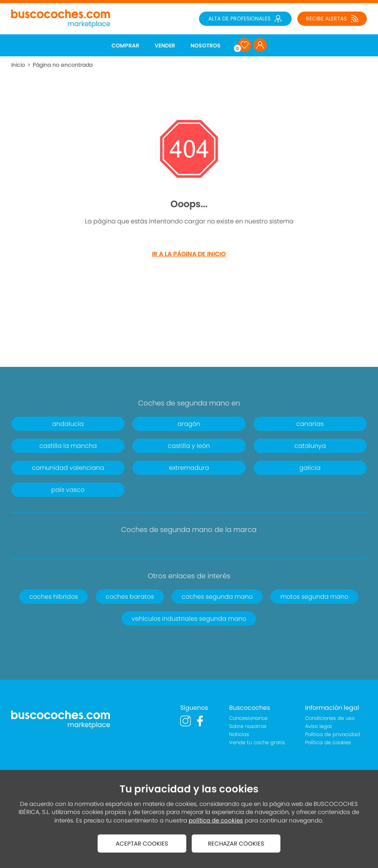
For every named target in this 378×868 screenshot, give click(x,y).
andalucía (68, 424)
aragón (189, 424)
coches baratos (130, 597)
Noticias (239, 734)
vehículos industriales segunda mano (189, 619)
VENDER (165, 46)
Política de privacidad (332, 734)
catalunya (310, 446)
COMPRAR (125, 46)
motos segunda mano (314, 597)
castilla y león (189, 446)
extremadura (189, 468)
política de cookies (216, 820)
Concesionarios (248, 718)
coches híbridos (54, 597)
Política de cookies (328, 742)
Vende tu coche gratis (257, 742)
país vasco (68, 490)
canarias (310, 424)
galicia (310, 468)
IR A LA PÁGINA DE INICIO (189, 254)
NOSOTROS (206, 46)
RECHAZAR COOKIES (236, 844)
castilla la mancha (68, 446)
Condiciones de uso (330, 718)
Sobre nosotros (248, 726)
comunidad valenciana (68, 468)
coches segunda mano (217, 597)
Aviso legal (318, 726)
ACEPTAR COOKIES (142, 844)
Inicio (18, 65)
